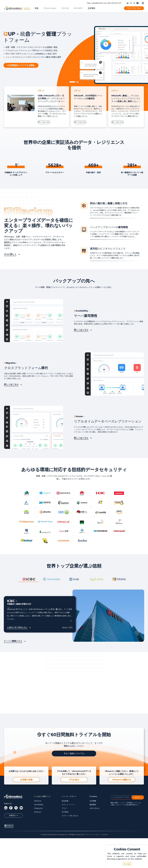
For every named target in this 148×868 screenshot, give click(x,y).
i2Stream (38, 812)
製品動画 (65, 801)
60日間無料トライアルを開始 (21, 65)
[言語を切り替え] (9, 826)
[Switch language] (143, 3)
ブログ (64, 808)
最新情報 (93, 805)
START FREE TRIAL (134, 8)
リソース (65, 8)
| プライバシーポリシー (93, 835)
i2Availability (39, 805)
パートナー (78, 8)
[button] (72, 82)
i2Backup (38, 801)
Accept (127, 864)
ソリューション (50, 8)
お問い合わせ (94, 808)
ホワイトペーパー (68, 805)
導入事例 (65, 812)
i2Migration (38, 808)
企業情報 (91, 8)
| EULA (105, 835)
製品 (37, 8)
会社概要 (93, 801)
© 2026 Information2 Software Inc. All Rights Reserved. (62, 835)
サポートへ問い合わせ (70, 816)
